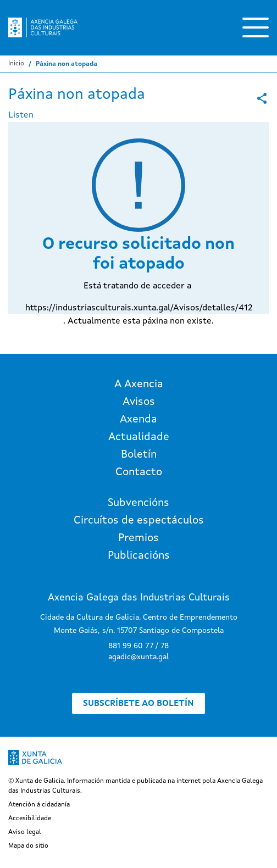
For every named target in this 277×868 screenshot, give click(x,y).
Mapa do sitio (28, 846)
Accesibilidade (30, 819)
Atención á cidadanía (39, 805)
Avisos (139, 402)
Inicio (16, 64)
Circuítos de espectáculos (139, 521)
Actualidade (139, 437)
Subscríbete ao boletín (138, 704)
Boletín (139, 455)
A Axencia (139, 385)
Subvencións (138, 503)
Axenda (138, 420)
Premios (138, 538)
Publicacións (139, 556)
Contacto (139, 472)
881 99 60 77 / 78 (138, 646)
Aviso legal (25, 832)
